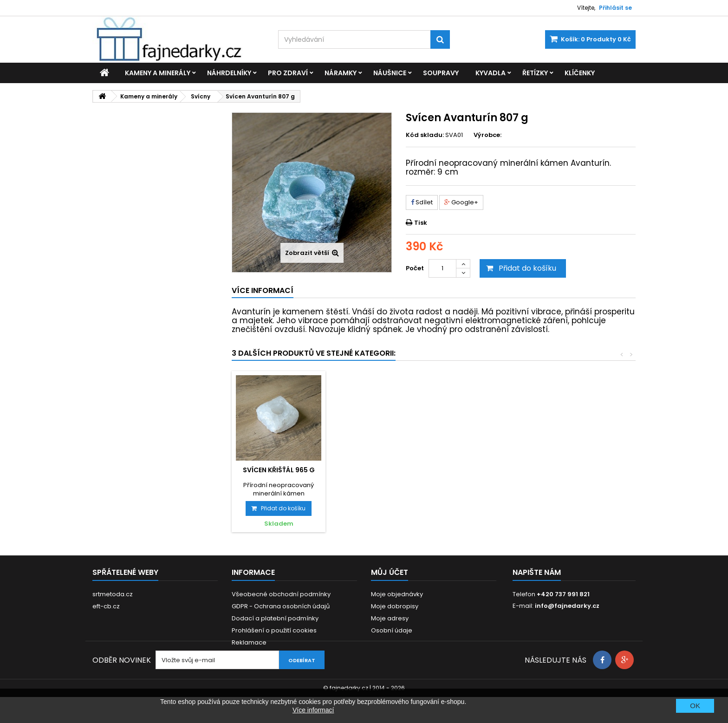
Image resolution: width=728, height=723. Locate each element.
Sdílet (422, 202)
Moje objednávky (397, 594)
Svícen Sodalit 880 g (382, 470)
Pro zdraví (288, 73)
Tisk (421, 223)
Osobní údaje (392, 630)
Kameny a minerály (158, 73)
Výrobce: (487, 135)
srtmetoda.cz (113, 594)
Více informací (313, 710)
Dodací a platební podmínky (275, 618)
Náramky (341, 73)
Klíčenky (580, 73)
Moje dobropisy (395, 606)
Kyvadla (491, 73)
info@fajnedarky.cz (567, 606)
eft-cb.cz (106, 606)
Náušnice (390, 73)
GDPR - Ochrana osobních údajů (281, 606)
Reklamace (249, 642)
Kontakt (243, 655)
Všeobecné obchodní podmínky (281, 594)
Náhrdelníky (229, 73)
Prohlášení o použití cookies (274, 630)
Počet (415, 268)
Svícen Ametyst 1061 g (279, 470)
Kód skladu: (425, 135)
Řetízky (535, 73)
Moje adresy (390, 618)
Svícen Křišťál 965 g (485, 470)
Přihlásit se (615, 8)
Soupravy (441, 73)
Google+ (461, 202)
